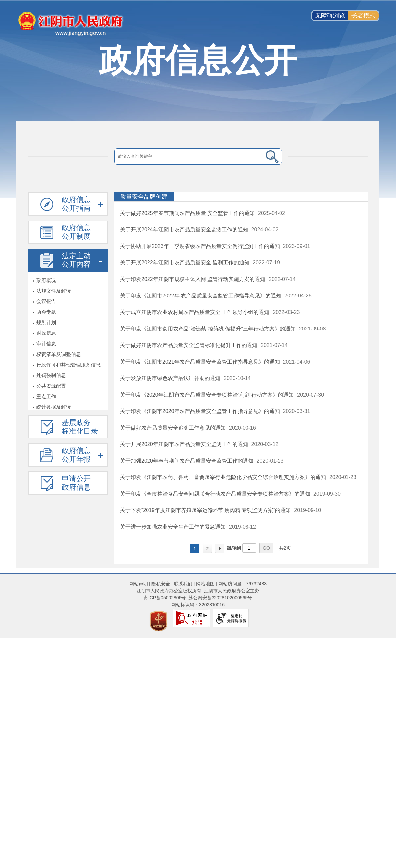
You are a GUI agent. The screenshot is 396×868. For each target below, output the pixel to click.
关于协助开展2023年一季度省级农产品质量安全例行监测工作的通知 (200, 246)
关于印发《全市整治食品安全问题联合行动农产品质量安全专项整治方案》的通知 (215, 494)
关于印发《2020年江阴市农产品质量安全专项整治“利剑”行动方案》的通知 (207, 395)
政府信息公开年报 (76, 455)
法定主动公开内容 (76, 260)
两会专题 (46, 312)
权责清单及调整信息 (59, 354)
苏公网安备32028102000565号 (220, 598)
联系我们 (183, 584)
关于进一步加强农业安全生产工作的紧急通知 (173, 527)
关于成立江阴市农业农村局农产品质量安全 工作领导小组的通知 (195, 312)
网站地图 (205, 584)
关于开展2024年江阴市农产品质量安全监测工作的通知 (184, 230)
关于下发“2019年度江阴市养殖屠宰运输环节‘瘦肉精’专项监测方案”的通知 (205, 510)
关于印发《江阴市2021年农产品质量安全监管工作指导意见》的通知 (200, 362)
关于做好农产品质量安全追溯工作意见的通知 (173, 428)
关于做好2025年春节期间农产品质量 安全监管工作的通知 (187, 213)
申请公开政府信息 (76, 483)
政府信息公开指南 (76, 204)
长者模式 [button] (363, 16)
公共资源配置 (51, 386)
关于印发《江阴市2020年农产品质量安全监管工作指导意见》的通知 (200, 411)
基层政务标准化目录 (80, 427)
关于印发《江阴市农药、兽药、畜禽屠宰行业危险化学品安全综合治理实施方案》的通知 (223, 477)
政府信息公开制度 (76, 232)
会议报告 (46, 301)
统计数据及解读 (54, 407)
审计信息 (46, 344)
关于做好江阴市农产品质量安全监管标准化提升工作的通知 (189, 345)
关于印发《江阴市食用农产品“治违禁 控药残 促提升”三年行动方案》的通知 (208, 329)
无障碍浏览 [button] (330, 16)
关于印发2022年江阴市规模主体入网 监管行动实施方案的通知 (193, 279)
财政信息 (46, 333)
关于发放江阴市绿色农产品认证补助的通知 (170, 378)
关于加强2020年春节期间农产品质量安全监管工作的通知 (187, 461)
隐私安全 (161, 584)
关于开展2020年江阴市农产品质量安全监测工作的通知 (184, 444)
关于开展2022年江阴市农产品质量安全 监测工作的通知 (185, 263)
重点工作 (46, 396)
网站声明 (139, 584)
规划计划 (46, 322)
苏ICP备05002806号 (165, 598)
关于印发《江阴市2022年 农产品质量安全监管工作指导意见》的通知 (201, 296)
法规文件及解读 (54, 291)
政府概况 (46, 280)
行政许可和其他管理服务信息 (68, 365)
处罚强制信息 (51, 375)
